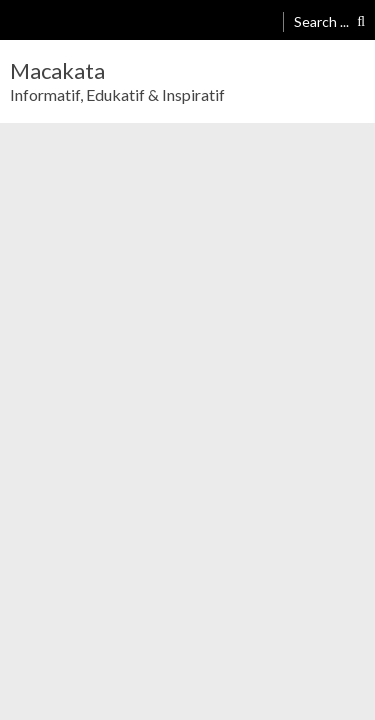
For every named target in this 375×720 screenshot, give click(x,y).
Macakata (57, 71)
